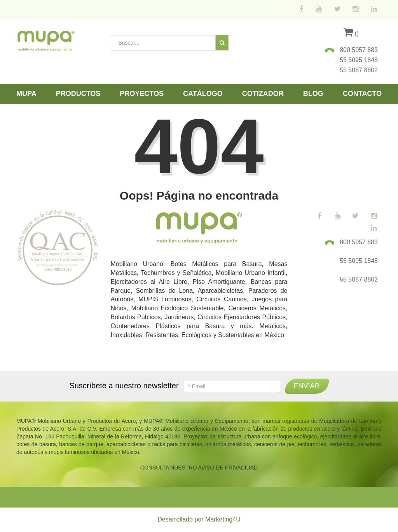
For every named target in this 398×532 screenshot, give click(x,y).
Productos (78, 94)
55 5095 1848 (359, 60)
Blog (313, 94)
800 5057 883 (359, 50)
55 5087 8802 (359, 70)
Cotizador (263, 94)
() (351, 34)
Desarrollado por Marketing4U (199, 519)
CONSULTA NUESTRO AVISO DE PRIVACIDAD (199, 468)
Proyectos (142, 94)
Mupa (26, 94)
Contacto (362, 94)
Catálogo (203, 94)
